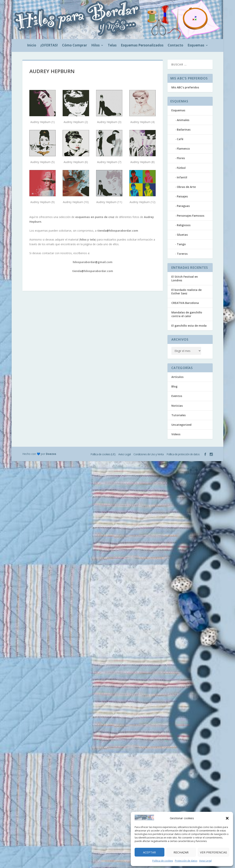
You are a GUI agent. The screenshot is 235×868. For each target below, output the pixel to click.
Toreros (182, 254)
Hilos (95, 46)
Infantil (182, 177)
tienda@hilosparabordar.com (118, 231)
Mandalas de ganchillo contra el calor (187, 314)
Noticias (177, 406)
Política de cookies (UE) (103, 454)
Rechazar (181, 852)
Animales (183, 120)
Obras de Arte (186, 187)
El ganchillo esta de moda (189, 326)
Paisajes (182, 196)
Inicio (32, 46)
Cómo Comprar (75, 46)
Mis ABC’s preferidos (185, 87)
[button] (227, 818)
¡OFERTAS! (49, 46)
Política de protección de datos (183, 454)
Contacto (175, 46)
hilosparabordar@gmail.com (93, 262)
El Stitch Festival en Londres (185, 278)
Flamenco (183, 149)
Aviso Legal (205, 861)
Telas (112, 46)
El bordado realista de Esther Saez (186, 292)
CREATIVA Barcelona (185, 303)
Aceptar (149, 852)
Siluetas (182, 235)
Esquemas (196, 46)
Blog (174, 386)
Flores (181, 158)
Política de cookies (163, 861)
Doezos (51, 454)
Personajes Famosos (191, 216)
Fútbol (181, 168)
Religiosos (184, 225)
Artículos (177, 377)
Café (180, 139)
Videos (176, 434)
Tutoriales (178, 415)
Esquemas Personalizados (142, 46)
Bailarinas (184, 130)
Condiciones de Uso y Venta (149, 454)
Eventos (177, 396)
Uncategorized (181, 425)
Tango (181, 244)
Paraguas (183, 206)
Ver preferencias (214, 852)
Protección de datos (186, 861)
